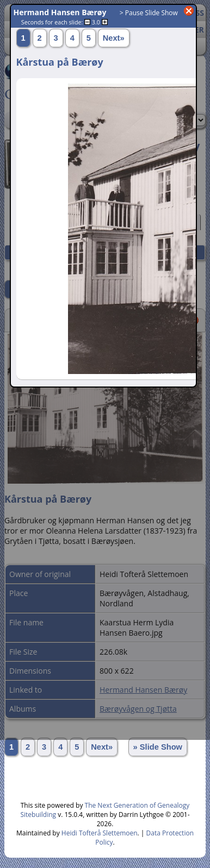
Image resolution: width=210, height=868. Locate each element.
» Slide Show (158, 747)
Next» (102, 747)
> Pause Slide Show (149, 13)
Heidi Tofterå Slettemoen (100, 833)
